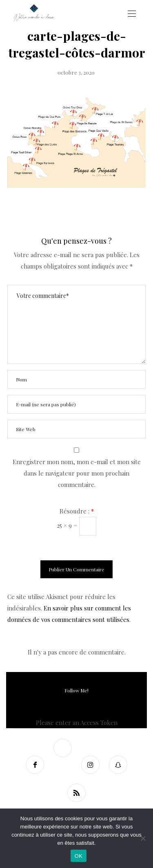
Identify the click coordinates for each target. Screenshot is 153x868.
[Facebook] (35, 765)
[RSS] (77, 793)
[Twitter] (63, 748)
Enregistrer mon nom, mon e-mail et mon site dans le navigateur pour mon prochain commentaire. (77, 473)
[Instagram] (91, 765)
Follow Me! (76, 690)
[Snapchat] (118, 765)
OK (79, 856)
